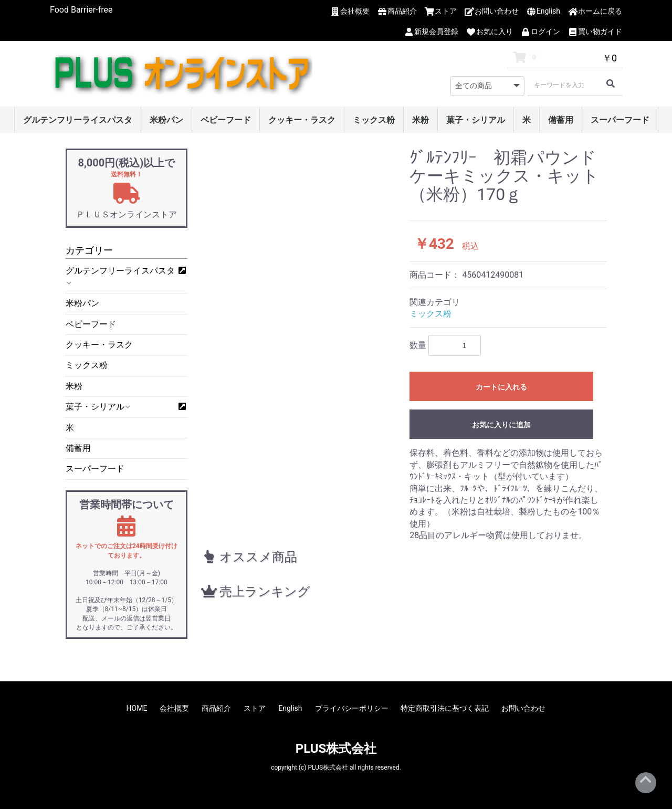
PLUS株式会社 (336, 749)
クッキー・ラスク (302, 120)
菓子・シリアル (476, 120)
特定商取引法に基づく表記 (445, 708)
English (290, 708)
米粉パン (166, 120)
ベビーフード (226, 120)
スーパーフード (620, 120)
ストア (255, 708)
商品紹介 (216, 708)
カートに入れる (501, 387)
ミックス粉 (374, 120)
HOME (137, 708)
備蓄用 (561, 120)
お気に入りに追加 (501, 425)
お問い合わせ (523, 708)
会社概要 (174, 708)
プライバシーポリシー (352, 708)
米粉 (421, 120)
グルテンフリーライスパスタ (78, 120)
